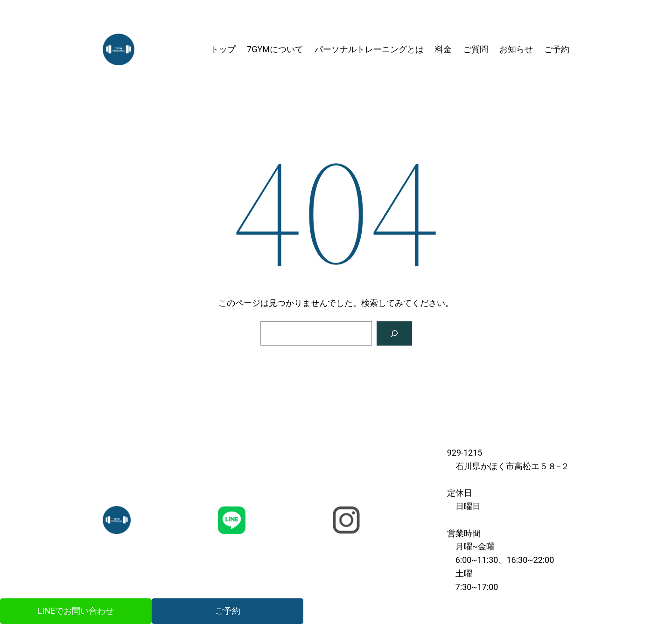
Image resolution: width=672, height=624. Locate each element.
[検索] (394, 333)
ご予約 (228, 611)
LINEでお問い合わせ (76, 611)
